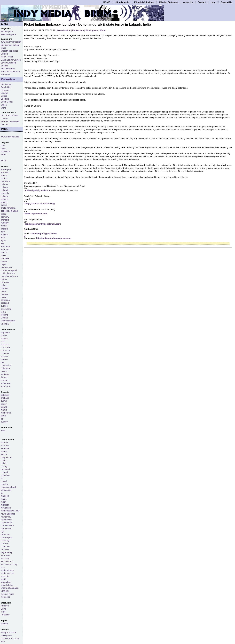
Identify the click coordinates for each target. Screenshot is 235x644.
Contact (202, 2)
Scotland (5, 124)
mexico (4, 359)
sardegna (5, 300)
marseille (5, 258)
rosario (4, 371)
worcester (5, 597)
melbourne (6, 413)
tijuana (4, 377)
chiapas (4, 339)
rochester (5, 549)
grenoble (5, 220)
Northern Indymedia (10, 121)
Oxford (4, 96)
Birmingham (92, 30)
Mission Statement (169, 2)
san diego (5, 558)
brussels (5, 193)
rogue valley (7, 552)
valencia (5, 324)
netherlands (6, 267)
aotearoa (5, 395)
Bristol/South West (10, 115)
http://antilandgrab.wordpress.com (54, 238)
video (3, 155)
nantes (4, 261)
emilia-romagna (8, 208)
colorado (5, 472)
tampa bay (6, 582)
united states (7, 585)
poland (4, 285)
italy (3, 232)
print (3, 146)
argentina (5, 333)
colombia (5, 353)
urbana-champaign (10, 588)
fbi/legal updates (9, 632)
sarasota (5, 576)
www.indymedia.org (10, 137)
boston (4, 460)
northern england (9, 270)
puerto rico (6, 365)
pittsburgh (5, 540)
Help (213, 2)
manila (4, 410)
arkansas (5, 445)
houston (5, 484)
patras (4, 279)
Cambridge (6, 87)
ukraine (4, 318)
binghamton (6, 457)
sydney (4, 422)
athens (4, 175)
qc (2, 419)
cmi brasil (5, 347)
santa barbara (7, 570)
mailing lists (6, 635)
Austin (4, 454)
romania (5, 294)
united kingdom (8, 321)
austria (4, 178)
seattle (4, 579)
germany (5, 217)
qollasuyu (5, 368)
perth (3, 416)
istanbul (4, 229)
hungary (5, 223)
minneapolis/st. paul (10, 511)
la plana (5, 235)
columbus (5, 475)
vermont (5, 591)
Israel (3, 612)
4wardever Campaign (11, 42)
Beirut (4, 609)
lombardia (5, 250)
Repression (78, 30)
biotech (4, 624)
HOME (107, 2)
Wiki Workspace (8, 34)
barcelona (5, 181)
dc (2, 478)
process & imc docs (10, 638)
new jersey (6, 517)
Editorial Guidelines (144, 2)
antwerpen (6, 169)
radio (3, 149)
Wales (4, 105)
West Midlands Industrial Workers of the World (11, 72)
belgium (5, 187)
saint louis (6, 555)
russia (4, 297)
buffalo (4, 463)
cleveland (5, 469)
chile (3, 342)
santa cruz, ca (7, 573)
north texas (6, 529)
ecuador (5, 356)
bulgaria (5, 196)
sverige (4, 306)
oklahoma (5, 535)
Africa (4, 160)
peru (3, 362)
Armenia (5, 606)
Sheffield (5, 99)
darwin (4, 404)
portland (5, 543)
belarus (4, 184)
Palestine (5, 615)
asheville (5, 448)
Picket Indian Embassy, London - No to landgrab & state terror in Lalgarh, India (87, 24)
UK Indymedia (122, 2)
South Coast (7, 102)
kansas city (6, 490)
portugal (5, 288)
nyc (2, 532)
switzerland (6, 309)
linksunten (6, 247)
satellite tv (6, 152)
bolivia (4, 336)
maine (4, 499)
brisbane (5, 398)
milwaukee (6, 508)
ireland (4, 226)
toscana (5, 315)
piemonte (5, 282)
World (103, 30)
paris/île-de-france (9, 276)
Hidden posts (7, 31)
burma (4, 401)
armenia (5, 172)
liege (3, 238)
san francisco (7, 561)
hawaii (4, 481)
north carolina (7, 526)
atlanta (4, 451)
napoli (4, 264)
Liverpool (5, 90)
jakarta (4, 407)
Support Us (226, 2)
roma (3, 291)
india (3, 431)
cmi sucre (5, 350)
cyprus (4, 205)
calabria (5, 199)
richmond (5, 546)
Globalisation (64, 30)
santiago (5, 374)
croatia (4, 202)
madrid (4, 252)
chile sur (5, 345)
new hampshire (8, 514)
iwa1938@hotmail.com (36, 214)
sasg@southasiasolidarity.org (40, 203)
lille (2, 244)
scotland (5, 303)
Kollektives (8, 79)
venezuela (6, 386)
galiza (4, 214)
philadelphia (6, 537)
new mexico (6, 520)
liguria (4, 241)
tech (3, 641)
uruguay (5, 380)
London (4, 93)
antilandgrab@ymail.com (37, 190)
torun (3, 312)
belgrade (5, 190)
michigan (5, 505)
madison (5, 496)
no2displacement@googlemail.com (42, 224)
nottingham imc (8, 273)
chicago (4, 466)
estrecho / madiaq (9, 211)
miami (4, 502)
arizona (4, 442)
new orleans (7, 523)
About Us (188, 2)
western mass (7, 594)
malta (3, 255)
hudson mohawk (9, 487)
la (2, 493)
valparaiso (6, 383)
